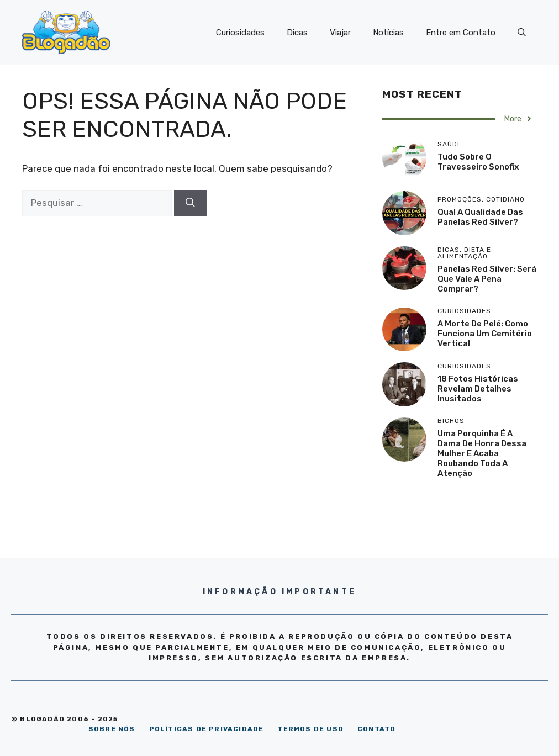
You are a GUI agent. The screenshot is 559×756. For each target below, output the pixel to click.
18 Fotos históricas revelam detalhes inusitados (478, 389)
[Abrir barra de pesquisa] (522, 33)
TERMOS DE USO (310, 729)
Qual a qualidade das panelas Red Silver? (480, 217)
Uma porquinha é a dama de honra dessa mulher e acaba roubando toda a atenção (482, 453)
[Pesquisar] (190, 203)
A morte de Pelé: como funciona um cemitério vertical (485, 334)
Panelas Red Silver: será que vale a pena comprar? (487, 279)
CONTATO (376, 729)
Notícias (388, 33)
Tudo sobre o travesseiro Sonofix (478, 162)
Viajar (340, 33)
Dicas (297, 33)
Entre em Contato (461, 33)
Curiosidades (240, 33)
